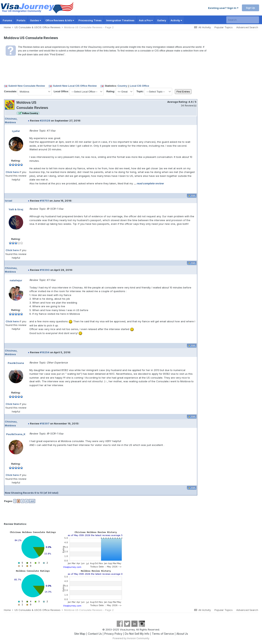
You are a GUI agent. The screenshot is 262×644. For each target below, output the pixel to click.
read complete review (150, 183)
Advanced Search (247, 27)
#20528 (45, 121)
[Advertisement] (214, 115)
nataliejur (16, 280)
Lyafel (16, 131)
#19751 (44, 201)
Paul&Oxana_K (16, 434)
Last (32, 501)
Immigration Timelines (120, 20)
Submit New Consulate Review (27, 86)
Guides (35, 20)
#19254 (45, 352)
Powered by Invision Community (131, 638)
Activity (176, 20)
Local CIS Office (140, 86)
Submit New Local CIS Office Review (75, 86)
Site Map (80, 634)
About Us (182, 634)
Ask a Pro (146, 20)
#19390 (45, 270)
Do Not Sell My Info (137, 634)
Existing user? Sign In (223, 8)
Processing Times (90, 20)
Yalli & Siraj (16, 209)
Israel (9, 201)
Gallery (162, 20)
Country (122, 86)
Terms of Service (163, 634)
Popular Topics (224, 27)
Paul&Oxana (16, 363)
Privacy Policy (113, 634)
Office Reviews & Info (60, 20)
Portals (21, 20)
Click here (12, 172)
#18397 (45, 423)
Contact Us (95, 634)
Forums (7, 20)
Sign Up (251, 8)
